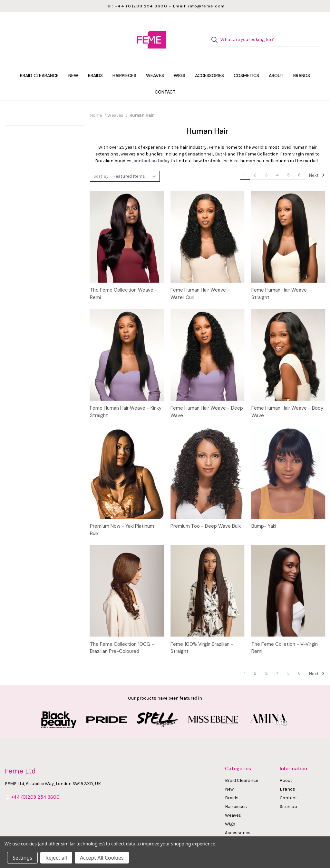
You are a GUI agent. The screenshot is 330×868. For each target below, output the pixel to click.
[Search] (216, 33)
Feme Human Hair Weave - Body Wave (287, 399)
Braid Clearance (39, 63)
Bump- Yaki (264, 513)
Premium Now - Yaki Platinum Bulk (122, 517)
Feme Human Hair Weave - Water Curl (200, 281)
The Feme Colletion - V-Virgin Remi (285, 635)
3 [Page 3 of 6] (266, 162)
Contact (165, 79)
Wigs (180, 63)
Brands (302, 63)
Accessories (209, 63)
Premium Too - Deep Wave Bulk (206, 513)
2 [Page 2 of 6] (255, 162)
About (276, 63)
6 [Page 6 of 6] (299, 162)
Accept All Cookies (102, 858)
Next (317, 162)
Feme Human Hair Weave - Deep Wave (207, 399)
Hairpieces (124, 63)
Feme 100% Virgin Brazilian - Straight (202, 635)
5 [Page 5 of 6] (288, 162)
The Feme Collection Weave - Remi (124, 281)
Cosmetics (246, 63)
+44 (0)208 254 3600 (35, 784)
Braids (95, 63)
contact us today (151, 148)
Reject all (56, 858)
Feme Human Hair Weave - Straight (281, 281)
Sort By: (102, 163)
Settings (22, 858)
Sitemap (288, 794)
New (73, 63)
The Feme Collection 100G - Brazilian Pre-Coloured (122, 635)
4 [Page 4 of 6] (277, 162)
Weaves (155, 63)
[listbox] (136, 163)
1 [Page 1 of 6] (245, 162)
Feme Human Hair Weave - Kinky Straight (126, 399)
